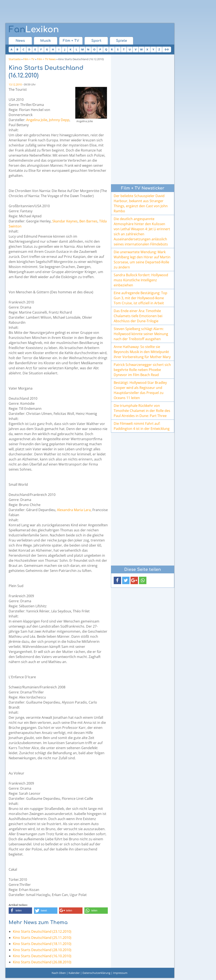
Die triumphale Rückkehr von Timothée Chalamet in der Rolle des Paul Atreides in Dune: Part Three (142, 411)
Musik (46, 41)
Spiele (121, 41)
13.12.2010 (15, 84)
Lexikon (34, 30)
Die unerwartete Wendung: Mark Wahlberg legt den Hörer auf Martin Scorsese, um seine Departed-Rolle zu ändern (142, 260)
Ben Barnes (88, 221)
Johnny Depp (59, 120)
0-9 (167, 49)
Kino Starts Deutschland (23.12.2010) (42, 931)
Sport (96, 41)
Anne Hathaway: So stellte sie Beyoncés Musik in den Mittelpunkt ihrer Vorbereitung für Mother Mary (142, 352)
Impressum (120, 973)
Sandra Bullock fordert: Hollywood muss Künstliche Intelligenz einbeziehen (141, 280)
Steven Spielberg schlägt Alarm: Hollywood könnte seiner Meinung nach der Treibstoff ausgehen (141, 334)
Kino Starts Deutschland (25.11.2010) (42, 938)
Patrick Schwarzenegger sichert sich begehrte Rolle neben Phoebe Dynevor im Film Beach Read (142, 370)
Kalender (74, 973)
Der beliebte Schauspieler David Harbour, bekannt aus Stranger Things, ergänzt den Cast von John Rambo (141, 203)
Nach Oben (59, 973)
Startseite (15, 59)
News (20, 41)
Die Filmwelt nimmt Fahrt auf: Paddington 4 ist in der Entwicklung (142, 426)
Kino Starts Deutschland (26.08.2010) (42, 962)
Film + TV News (46, 59)
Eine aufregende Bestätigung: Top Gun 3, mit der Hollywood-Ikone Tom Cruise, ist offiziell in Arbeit (140, 298)
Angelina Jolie (37, 120)
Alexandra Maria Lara (74, 510)
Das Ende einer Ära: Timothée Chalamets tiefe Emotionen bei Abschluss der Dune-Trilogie (138, 316)
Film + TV (71, 41)
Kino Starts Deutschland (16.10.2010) (42, 956)
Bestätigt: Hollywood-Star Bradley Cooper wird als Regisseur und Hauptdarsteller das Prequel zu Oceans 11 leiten (140, 390)
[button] (20, 911)
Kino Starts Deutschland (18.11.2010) (42, 944)
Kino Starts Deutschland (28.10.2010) (42, 950)
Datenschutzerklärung (96, 973)
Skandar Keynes (65, 221)
